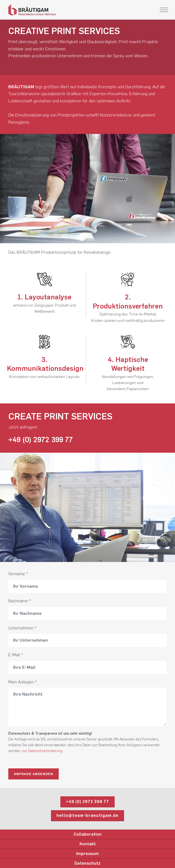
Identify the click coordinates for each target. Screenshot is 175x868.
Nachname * (20, 601)
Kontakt (88, 844)
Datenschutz (87, 863)
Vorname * (18, 574)
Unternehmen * (22, 628)
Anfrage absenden (34, 774)
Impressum (87, 854)
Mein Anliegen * (23, 682)
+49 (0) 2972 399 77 (41, 440)
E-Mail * (16, 655)
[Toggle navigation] (164, 10)
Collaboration (88, 834)
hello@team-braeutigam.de (87, 816)
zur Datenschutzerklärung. (43, 751)
